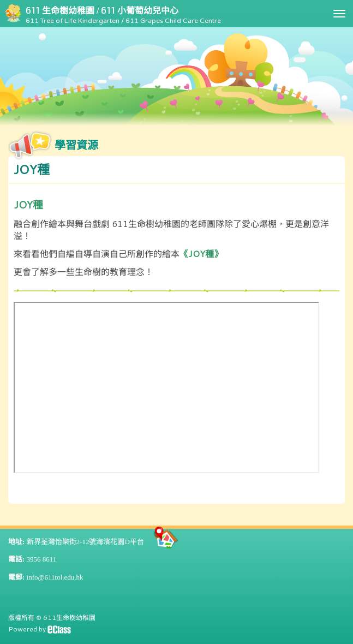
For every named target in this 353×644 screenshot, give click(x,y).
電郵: (16, 577)
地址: (16, 542)
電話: (16, 559)
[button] (176, 170)
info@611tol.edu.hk (55, 577)
